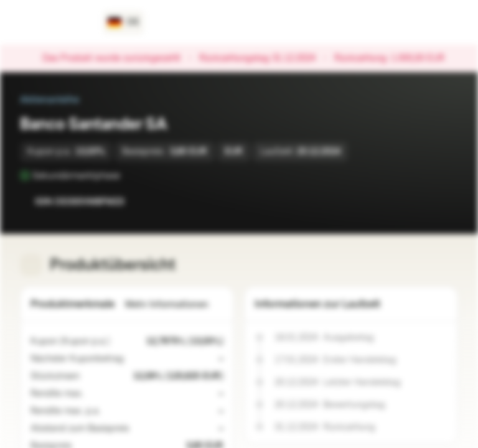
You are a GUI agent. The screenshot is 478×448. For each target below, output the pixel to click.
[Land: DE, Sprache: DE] (124, 22)
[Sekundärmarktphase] (129, 175)
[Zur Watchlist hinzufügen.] (421, 202)
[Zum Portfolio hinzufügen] (446, 202)
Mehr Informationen (174, 305)
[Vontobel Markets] (54, 22)
